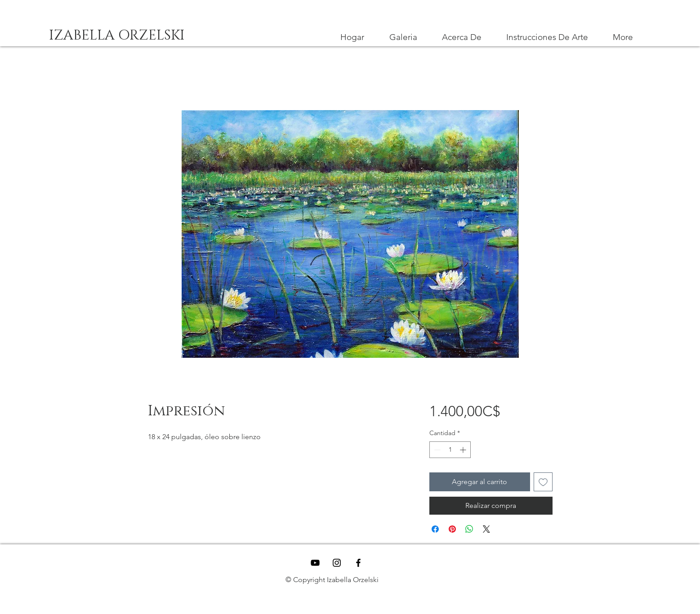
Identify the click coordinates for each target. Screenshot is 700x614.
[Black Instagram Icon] (337, 563)
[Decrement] (436, 450)
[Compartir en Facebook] (435, 529)
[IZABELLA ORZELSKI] (117, 36)
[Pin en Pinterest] (452, 529)
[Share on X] (486, 529)
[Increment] (464, 450)
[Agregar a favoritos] (543, 482)
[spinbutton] (450, 450)
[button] (547, 37)
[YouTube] (315, 563)
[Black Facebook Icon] (358, 563)
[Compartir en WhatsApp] (469, 529)
